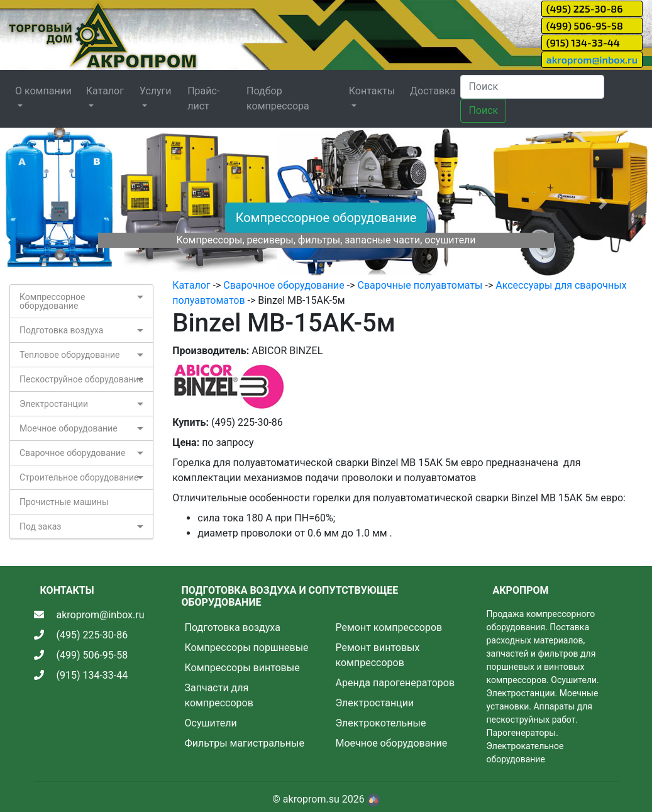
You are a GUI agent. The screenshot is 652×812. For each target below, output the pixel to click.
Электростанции (54, 404)
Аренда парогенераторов (395, 683)
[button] (49, 203)
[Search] (532, 87)
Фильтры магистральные (245, 743)
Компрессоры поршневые (247, 648)
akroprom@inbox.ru (592, 59)
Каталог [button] (105, 91)
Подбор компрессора (278, 98)
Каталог (191, 285)
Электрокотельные (381, 723)
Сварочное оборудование (73, 453)
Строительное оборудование (79, 477)
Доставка (433, 91)
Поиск (483, 110)
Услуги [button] (156, 91)
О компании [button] (43, 91)
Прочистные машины (64, 502)
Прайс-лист (203, 98)
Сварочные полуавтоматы (420, 285)
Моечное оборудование (69, 428)
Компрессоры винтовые (242, 668)
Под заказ (40, 526)
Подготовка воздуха (61, 330)
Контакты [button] (372, 91)
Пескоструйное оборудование (81, 379)
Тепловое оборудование (70, 355)
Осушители (211, 723)
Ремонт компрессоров (389, 627)
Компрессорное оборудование (326, 218)
